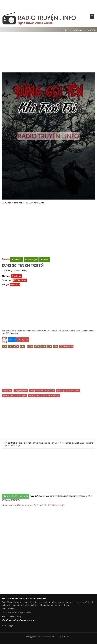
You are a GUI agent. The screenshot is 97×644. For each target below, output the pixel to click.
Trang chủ (65, 30)
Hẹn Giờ (12, 340)
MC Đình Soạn (20, 280)
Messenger (31, 260)
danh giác (15, 285)
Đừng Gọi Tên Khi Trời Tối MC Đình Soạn (44, 395)
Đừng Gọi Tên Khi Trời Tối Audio (42, 391)
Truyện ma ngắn (21, 391)
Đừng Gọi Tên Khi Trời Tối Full (68, 391)
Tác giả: (6, 285)
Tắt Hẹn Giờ (23, 340)
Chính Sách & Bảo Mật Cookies (17, 612)
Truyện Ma (91, 30)
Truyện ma (7, 391)
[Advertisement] (48, 51)
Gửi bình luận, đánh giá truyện (16, 496)
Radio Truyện (8, 626)
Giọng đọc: (7, 280)
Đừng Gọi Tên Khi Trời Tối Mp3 (14, 395)
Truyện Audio (78, 30)
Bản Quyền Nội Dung (11, 617)
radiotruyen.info (49, 637)
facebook (17, 260)
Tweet (45, 260)
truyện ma (16, 276)
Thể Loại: (6, 276)
